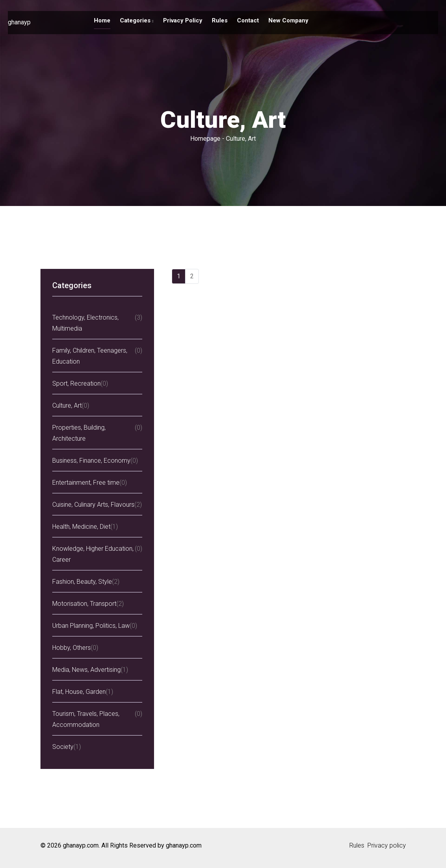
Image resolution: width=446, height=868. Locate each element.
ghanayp (19, 22)
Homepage (205, 139)
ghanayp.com (184, 845)
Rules (220, 20)
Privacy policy (183, 20)
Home (102, 20)
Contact (248, 20)
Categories (137, 20)
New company (288, 20)
